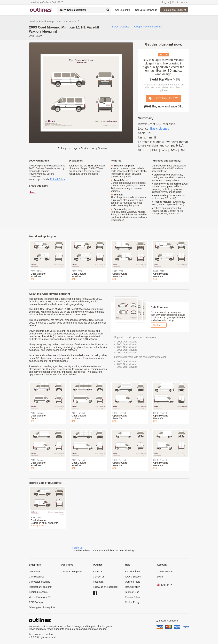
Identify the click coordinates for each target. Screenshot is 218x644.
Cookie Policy (132, 602)
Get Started (35, 572)
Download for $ (163, 98)
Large (75, 148)
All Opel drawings (120, 27)
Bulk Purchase (133, 572)
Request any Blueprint (174, 10)
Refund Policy (57, 179)
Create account (180, 2)
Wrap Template (100, 148)
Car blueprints (36, 577)
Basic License (160, 129)
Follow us (77, 548)
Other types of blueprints (42, 607)
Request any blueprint (41, 587)
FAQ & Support (133, 577)
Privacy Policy (132, 597)
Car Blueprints (123, 10)
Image (62, 148)
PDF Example (36, 602)
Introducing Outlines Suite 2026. (47, 2)
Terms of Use (132, 592)
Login (160, 577)
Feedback (98, 582)
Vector (85, 148)
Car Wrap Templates (72, 572)
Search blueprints (38, 592)
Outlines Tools (133, 582)
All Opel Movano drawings (148, 27)
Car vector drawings (40, 582)
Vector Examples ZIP (40, 597)
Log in (166, 2)
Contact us (159, 325)
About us (98, 572)
